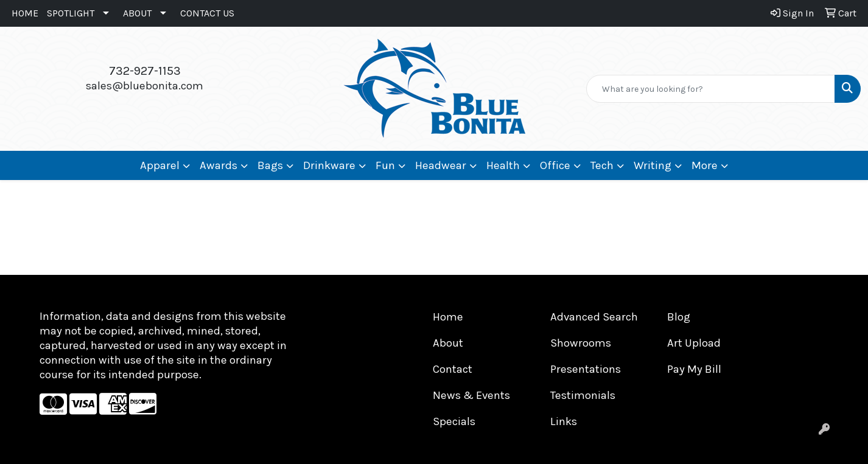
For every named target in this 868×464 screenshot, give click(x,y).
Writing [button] (653, 165)
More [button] (705, 165)
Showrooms (581, 343)
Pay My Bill (694, 369)
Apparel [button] (160, 165)
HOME (25, 13)
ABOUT (137, 13)
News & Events (471, 395)
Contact (453, 369)
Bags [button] (270, 165)
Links (564, 421)
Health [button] (503, 165)
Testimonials (583, 395)
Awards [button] (219, 165)
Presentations (586, 369)
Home (448, 317)
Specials (454, 421)
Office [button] (555, 165)
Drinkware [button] (329, 165)
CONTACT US (207, 13)
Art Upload (694, 343)
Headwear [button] (441, 165)
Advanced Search (594, 317)
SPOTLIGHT (71, 13)
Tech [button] (602, 165)
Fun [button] (385, 165)
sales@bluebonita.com (145, 86)
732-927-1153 (145, 71)
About (448, 343)
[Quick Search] (711, 89)
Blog (679, 317)
